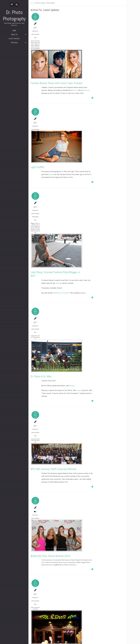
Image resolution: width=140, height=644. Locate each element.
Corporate (33, 304)
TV (34, 238)
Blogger (33, 164)
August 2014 (100, 70)
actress (33, 42)
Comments (101, 114)
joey (34, 167)
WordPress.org (101, 117)
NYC (32, 53)
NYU (32, 307)
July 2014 (99, 74)
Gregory (72, 249)
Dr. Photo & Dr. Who (52, 240)
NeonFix (75, 53)
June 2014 (99, 77)
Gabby (58, 180)
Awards (33, 597)
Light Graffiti (48, 106)
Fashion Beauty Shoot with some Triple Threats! (66, 46)
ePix (123, 641)
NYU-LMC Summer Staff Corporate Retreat (63, 300)
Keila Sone (86, 53)
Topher (51, 114)
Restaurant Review (34, 418)
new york (34, 52)
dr (33, 165)
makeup (35, 47)
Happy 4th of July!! (51, 549)
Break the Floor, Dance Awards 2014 (60, 364)
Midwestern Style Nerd (62, 190)
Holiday (35, 543)
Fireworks (33, 543)
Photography (34, 157)
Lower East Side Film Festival (53, 609)
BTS (32, 480)
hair (32, 45)
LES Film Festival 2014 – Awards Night (62, 605)
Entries (100, 110)
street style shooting (34, 176)
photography (35, 54)
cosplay (33, 234)
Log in (98, 106)
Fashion (35, 44)
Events (32, 417)
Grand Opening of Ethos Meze (57, 425)
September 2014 (101, 66)
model (32, 48)
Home (32, 3)
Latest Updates (34, 35)
